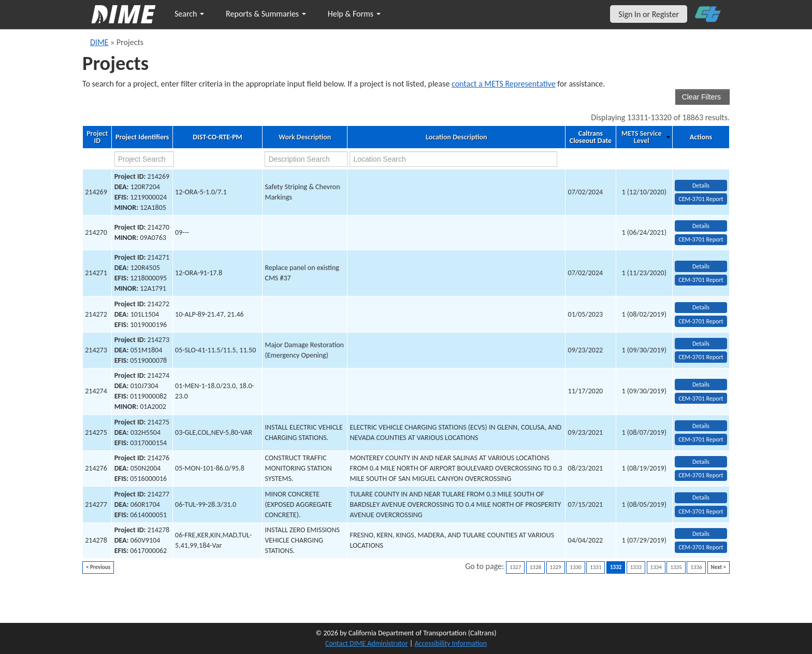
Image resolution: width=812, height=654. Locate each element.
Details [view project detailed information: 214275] (701, 426)
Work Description (305, 137)
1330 (575, 567)
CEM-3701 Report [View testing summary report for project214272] (701, 321)
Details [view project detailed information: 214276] (701, 462)
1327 (515, 567)
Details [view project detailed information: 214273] (701, 344)
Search (189, 14)
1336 (696, 567)
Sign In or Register (649, 14)
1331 (596, 567)
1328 (535, 567)
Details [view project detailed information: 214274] (701, 385)
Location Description (456, 137)
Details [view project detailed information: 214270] (701, 226)
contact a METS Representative (504, 84)
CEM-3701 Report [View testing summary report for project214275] (701, 439)
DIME (99, 42)
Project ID (97, 137)
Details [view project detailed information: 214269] (701, 186)
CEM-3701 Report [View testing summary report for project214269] (701, 199)
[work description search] (306, 159)
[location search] (453, 159)
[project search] (144, 159)
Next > (719, 567)
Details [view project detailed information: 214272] (701, 307)
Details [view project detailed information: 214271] (701, 266)
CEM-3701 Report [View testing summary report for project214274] (701, 399)
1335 (676, 567)
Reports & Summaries (266, 14)
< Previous (98, 567)
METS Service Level (641, 137)
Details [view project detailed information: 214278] (701, 534)
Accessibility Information (451, 643)
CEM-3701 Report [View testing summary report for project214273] (701, 357)
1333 (636, 567)
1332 (616, 567)
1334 (656, 567)
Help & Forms (354, 14)
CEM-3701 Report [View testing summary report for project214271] (701, 280)
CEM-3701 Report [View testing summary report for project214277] (701, 511)
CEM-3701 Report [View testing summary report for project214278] (701, 547)
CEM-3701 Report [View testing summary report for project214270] (701, 239)
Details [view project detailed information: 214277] (701, 497)
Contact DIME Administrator (367, 643)
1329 (556, 567)
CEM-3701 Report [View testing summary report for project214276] (701, 475)
